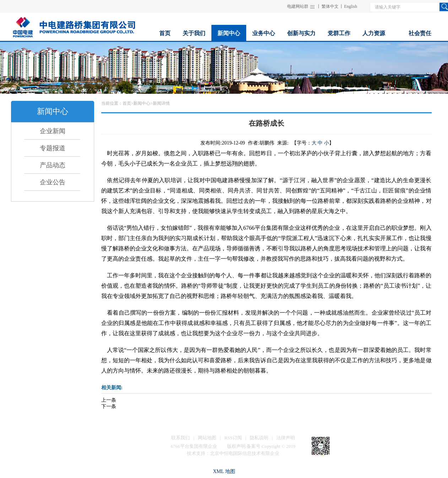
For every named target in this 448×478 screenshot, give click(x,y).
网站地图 (207, 438)
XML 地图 (224, 471)
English (351, 6)
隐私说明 (259, 438)
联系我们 (180, 438)
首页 (127, 103)
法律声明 (286, 438)
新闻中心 (142, 103)
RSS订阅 (233, 438)
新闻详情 (161, 103)
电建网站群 (298, 6)
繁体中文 (330, 6)
